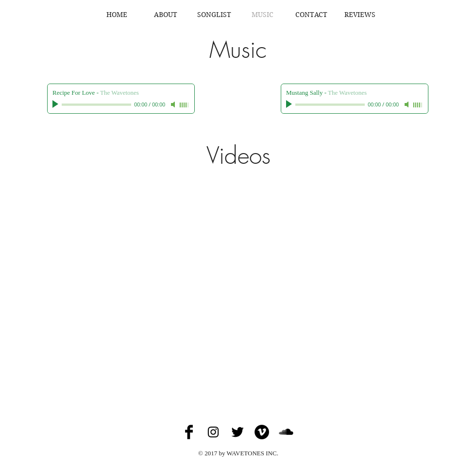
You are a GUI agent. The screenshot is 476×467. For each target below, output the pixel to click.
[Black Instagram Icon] (213, 432)
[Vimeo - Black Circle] (262, 432)
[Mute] (174, 104)
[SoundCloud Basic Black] (286, 432)
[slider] (185, 105)
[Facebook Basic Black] (189, 432)
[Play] (56, 104)
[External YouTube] (238, 280)
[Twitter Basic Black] (238, 432)
